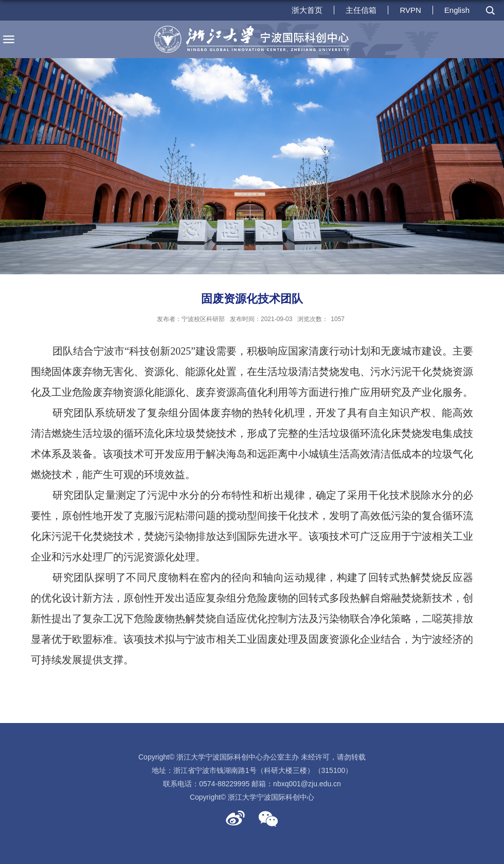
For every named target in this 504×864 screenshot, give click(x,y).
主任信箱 (361, 10)
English (457, 10)
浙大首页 (307, 10)
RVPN (410, 10)
